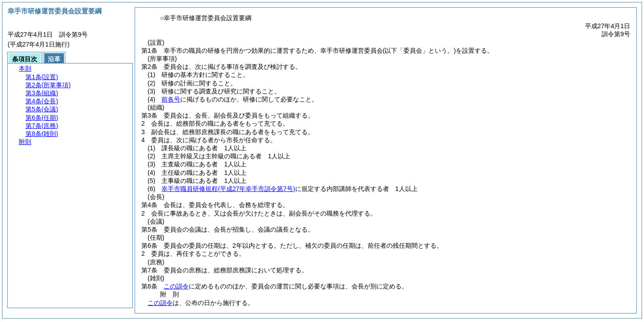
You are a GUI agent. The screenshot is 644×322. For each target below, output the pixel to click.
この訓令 (176, 286)
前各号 (171, 99)
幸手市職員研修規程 (228, 189)
